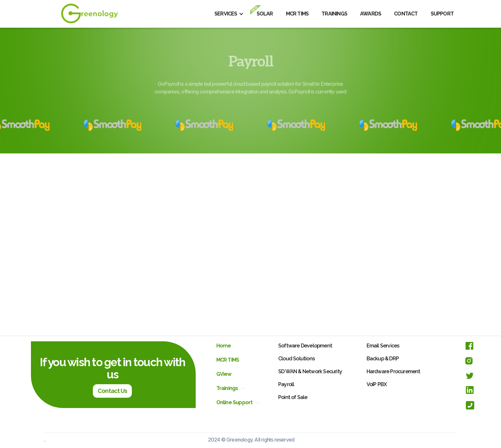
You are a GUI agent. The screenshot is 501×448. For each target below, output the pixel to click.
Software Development (305, 346)
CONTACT (406, 14)
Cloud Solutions (296, 359)
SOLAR (265, 14)
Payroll (286, 384)
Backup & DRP (383, 359)
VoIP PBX (377, 384)
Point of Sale (293, 397)
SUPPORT (442, 14)
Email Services (383, 346)
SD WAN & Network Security (310, 371)
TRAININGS (334, 14)
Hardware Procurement (393, 371)
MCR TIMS (297, 14)
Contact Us (112, 391)
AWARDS (371, 14)
